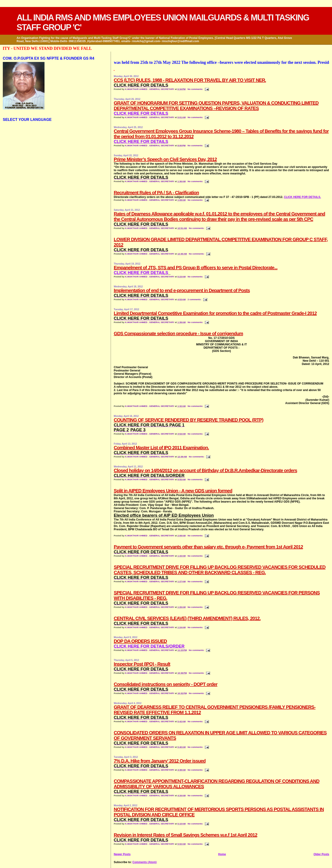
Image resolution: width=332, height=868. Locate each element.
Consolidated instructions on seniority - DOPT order (166, 684)
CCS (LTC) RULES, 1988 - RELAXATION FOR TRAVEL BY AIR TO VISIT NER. (190, 80)
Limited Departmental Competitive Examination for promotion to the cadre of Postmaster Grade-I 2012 (215, 313)
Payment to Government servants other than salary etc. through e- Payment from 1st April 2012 (208, 547)
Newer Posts (122, 854)
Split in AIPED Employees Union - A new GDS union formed (173, 491)
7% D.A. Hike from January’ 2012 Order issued (160, 761)
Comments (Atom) (144, 862)
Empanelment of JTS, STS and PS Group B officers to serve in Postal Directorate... (196, 268)
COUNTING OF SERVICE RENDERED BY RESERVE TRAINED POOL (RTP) (188, 420)
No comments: (196, 89)
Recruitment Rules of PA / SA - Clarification (156, 193)
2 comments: (195, 299)
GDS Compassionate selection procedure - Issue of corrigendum (178, 334)
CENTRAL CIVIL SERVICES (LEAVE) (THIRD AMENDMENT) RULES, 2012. (187, 618)
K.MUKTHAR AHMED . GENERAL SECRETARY (150, 89)
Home (222, 854)
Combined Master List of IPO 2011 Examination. (161, 448)
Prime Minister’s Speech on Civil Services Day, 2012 (165, 159)
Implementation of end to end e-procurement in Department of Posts (182, 290)
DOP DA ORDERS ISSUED (140, 641)
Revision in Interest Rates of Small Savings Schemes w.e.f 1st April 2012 (185, 835)
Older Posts (321, 854)
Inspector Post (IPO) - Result (142, 664)
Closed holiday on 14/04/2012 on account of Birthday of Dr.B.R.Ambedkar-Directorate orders (205, 470)
